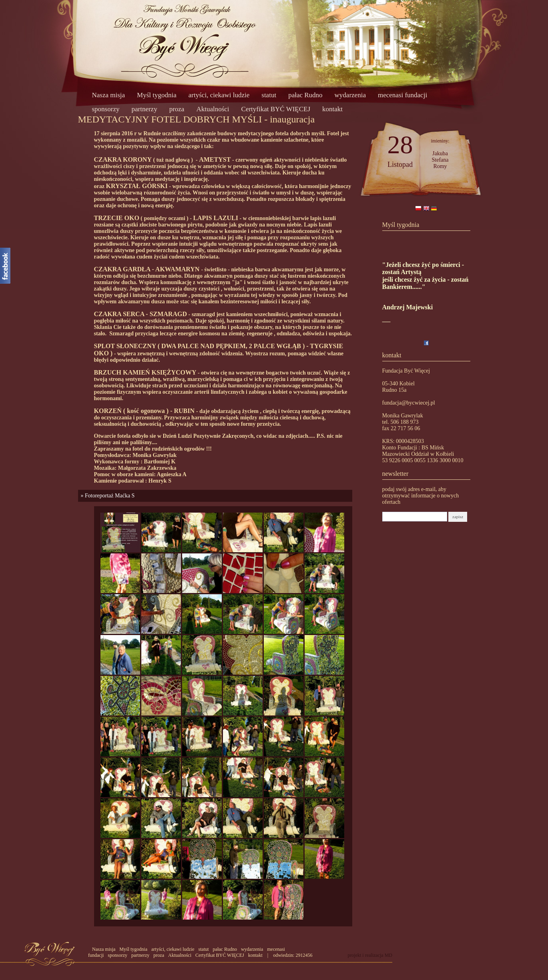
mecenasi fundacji (402, 95)
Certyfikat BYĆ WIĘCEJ (276, 109)
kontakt (332, 109)
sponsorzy (106, 109)
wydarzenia (350, 95)
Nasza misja (109, 95)
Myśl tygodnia (157, 95)
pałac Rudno (305, 95)
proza (177, 109)
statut (269, 95)
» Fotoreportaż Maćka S (106, 496)
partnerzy (144, 109)
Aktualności (213, 109)
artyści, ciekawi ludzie (219, 95)
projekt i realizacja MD (370, 955)
